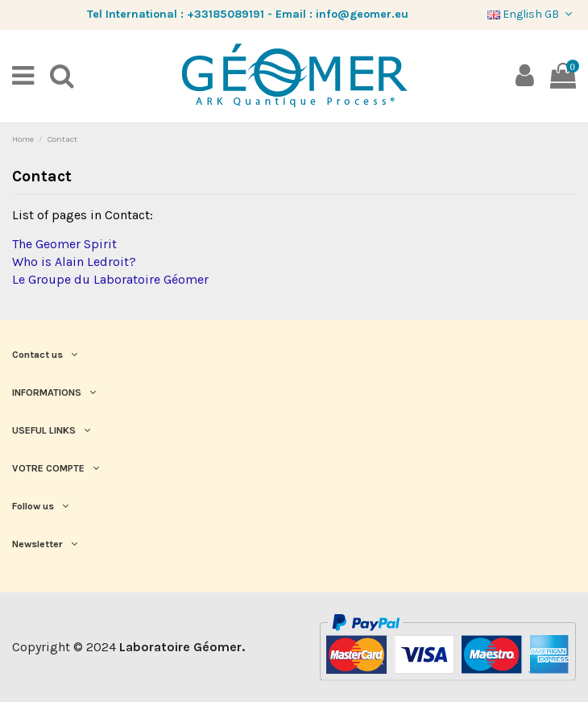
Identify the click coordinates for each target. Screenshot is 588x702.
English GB (532, 14)
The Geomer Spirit (64, 244)
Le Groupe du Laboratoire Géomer (110, 279)
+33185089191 (226, 14)
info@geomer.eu (362, 14)
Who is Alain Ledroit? (74, 262)
